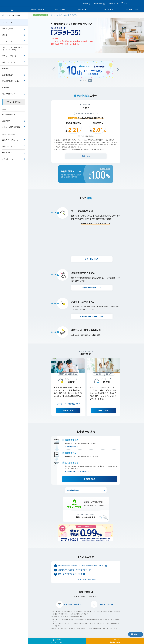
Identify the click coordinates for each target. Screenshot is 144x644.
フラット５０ (7, 41)
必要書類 (6, 87)
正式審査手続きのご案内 (11, 81)
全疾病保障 (6, 121)
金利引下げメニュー (10, 62)
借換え (5, 35)
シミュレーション (9, 159)
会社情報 (86, 4)
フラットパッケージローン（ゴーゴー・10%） (12, 49)
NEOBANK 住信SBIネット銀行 (19, 3)
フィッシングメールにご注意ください (64, 15)
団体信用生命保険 (9, 115)
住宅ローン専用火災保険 (11, 127)
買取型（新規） (8, 29)
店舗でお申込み (8, 75)
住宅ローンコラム (9, 146)
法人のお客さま (113, 4)
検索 (125, 3)
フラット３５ (7, 22)
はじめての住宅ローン (10, 140)
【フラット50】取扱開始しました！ (69, 383)
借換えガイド (7, 153)
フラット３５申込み (14, 102)
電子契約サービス (9, 94)
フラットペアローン (10, 56)
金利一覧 (6, 69)
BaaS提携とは (99, 4)
